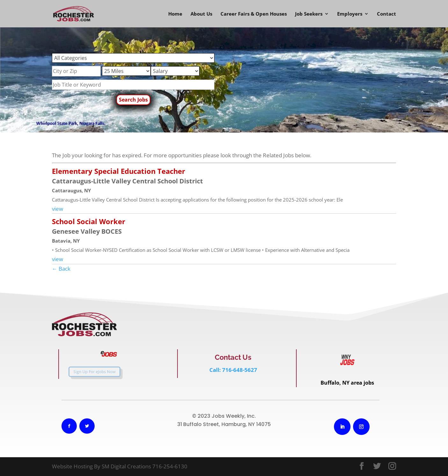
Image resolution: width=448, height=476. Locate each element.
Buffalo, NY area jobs (347, 383)
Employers (350, 14)
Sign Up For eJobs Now (89, 372)
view (58, 209)
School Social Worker (89, 221)
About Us (201, 14)
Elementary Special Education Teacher (119, 171)
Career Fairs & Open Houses (254, 14)
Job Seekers (309, 14)
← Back (61, 269)
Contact (387, 14)
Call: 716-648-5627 (233, 370)
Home (175, 14)
